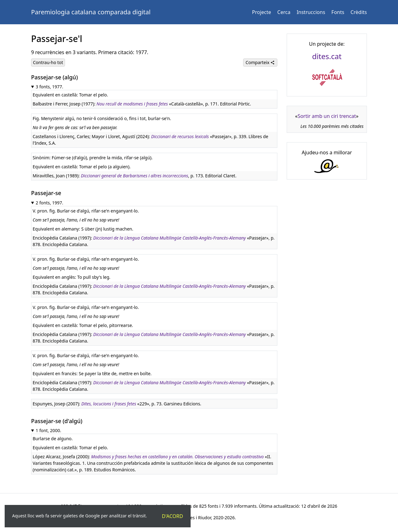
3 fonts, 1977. (50, 87)
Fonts (338, 12)
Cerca (284, 12)
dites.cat (327, 56)
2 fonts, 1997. (50, 203)
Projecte (262, 12)
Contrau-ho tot (48, 62)
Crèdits (359, 12)
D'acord (173, 516)
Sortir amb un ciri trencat (327, 116)
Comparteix (260, 62)
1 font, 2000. (49, 430)
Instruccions (311, 12)
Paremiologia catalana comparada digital (91, 12)
